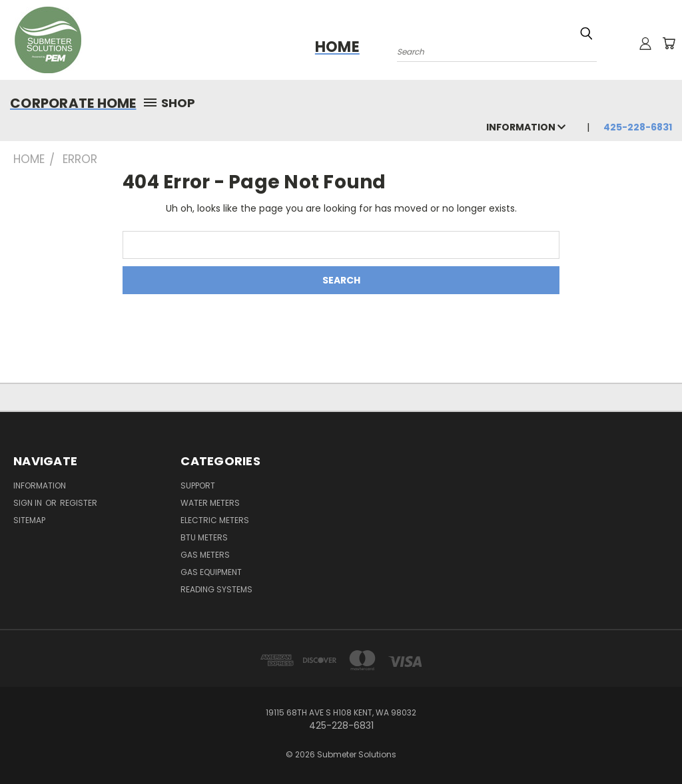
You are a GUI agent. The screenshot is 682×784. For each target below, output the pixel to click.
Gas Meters (205, 555)
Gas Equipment (211, 572)
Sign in (29, 503)
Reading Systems (216, 589)
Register (79, 503)
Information (526, 127)
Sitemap (29, 520)
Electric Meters (215, 520)
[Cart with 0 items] (669, 43)
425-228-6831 (638, 127)
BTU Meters (204, 537)
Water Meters (210, 503)
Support (198, 486)
